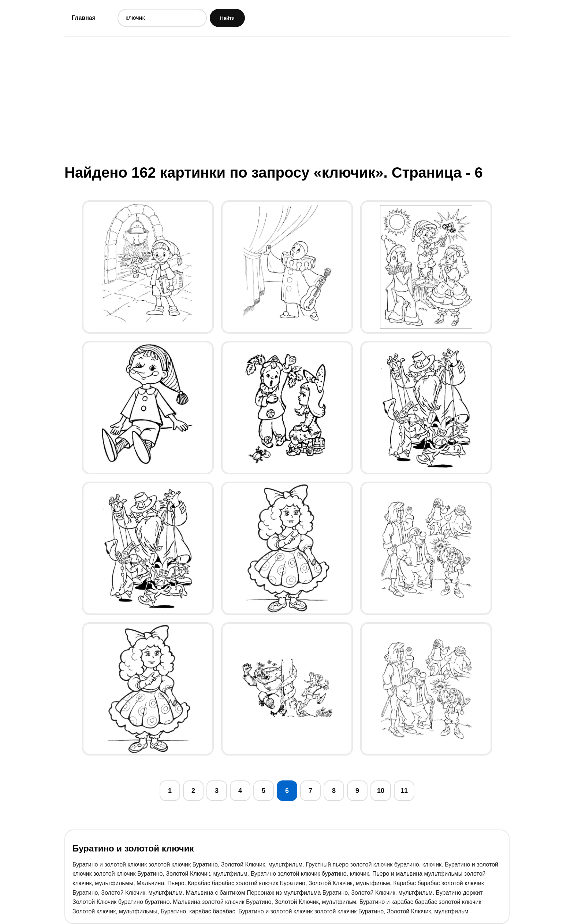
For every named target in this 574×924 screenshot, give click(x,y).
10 (381, 791)
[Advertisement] (287, 100)
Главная (84, 18)
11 (404, 791)
